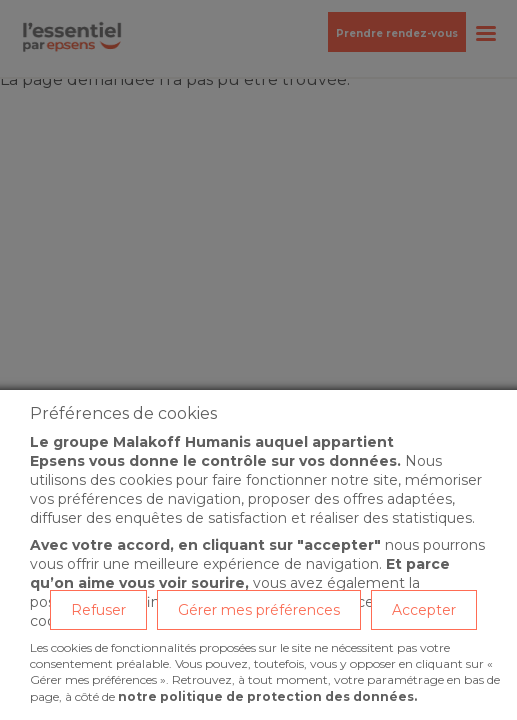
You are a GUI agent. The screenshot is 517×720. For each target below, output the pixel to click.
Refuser (98, 610)
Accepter (424, 610)
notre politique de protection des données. (267, 696)
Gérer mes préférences (259, 610)
